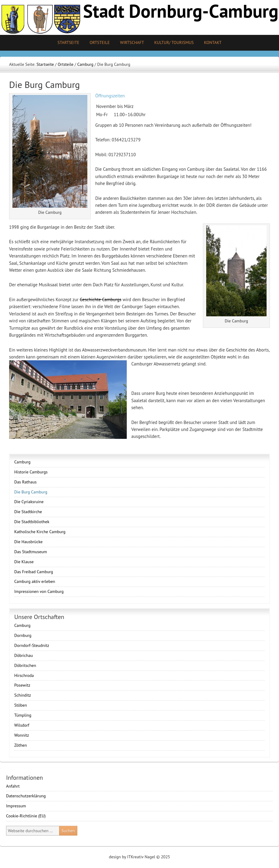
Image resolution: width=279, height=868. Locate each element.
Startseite (68, 42)
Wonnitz (22, 735)
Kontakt (213, 42)
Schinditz (23, 695)
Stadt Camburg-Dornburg (139, 17)
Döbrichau (24, 655)
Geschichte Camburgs (101, 299)
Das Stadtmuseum (31, 552)
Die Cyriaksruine (29, 502)
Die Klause (24, 562)
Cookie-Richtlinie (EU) (26, 816)
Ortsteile (97, 42)
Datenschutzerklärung (26, 796)
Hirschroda (24, 675)
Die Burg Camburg (31, 492)
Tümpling (23, 715)
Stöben (21, 705)
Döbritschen (25, 665)
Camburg (22, 462)
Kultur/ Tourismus (172, 42)
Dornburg (23, 635)
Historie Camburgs (31, 472)
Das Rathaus (25, 482)
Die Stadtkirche (28, 512)
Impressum (16, 806)
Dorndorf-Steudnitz (32, 645)
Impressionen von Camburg (39, 591)
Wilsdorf (22, 725)
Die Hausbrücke (28, 542)
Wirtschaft (132, 42)
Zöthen (21, 745)
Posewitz (22, 685)
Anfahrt (13, 786)
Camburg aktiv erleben (35, 581)
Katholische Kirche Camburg (40, 532)
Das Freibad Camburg (34, 572)
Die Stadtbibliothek (32, 522)
